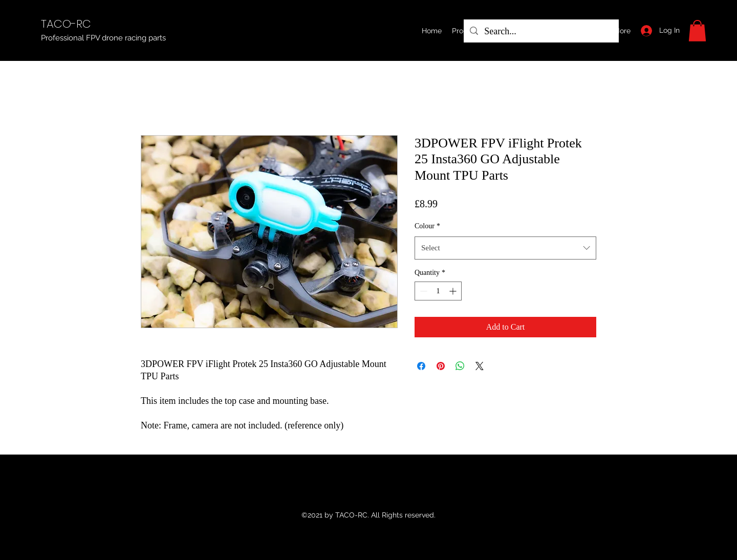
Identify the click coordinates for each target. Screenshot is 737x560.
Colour (427, 226)
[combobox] (505, 248)
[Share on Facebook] (421, 366)
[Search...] (541, 32)
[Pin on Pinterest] (441, 366)
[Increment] (454, 291)
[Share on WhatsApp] (460, 366)
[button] (697, 31)
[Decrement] (422, 291)
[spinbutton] (438, 291)
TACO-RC (66, 24)
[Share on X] (480, 366)
